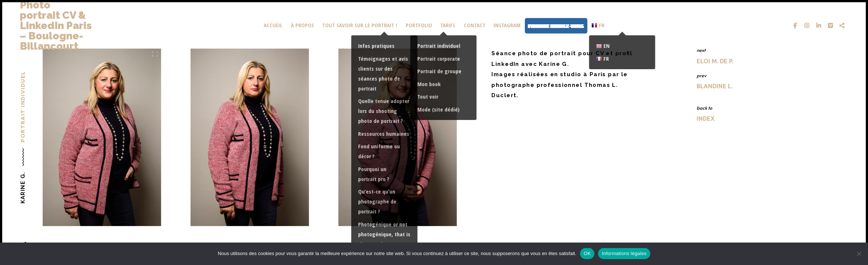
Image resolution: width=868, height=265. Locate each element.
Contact (475, 25)
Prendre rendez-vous (556, 26)
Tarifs (448, 25)
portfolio (419, 25)
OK (587, 253)
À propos (303, 25)
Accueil (273, 25)
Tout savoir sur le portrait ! (360, 25)
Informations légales (624, 253)
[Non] (859, 254)
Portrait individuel (23, 107)
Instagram (507, 25)
